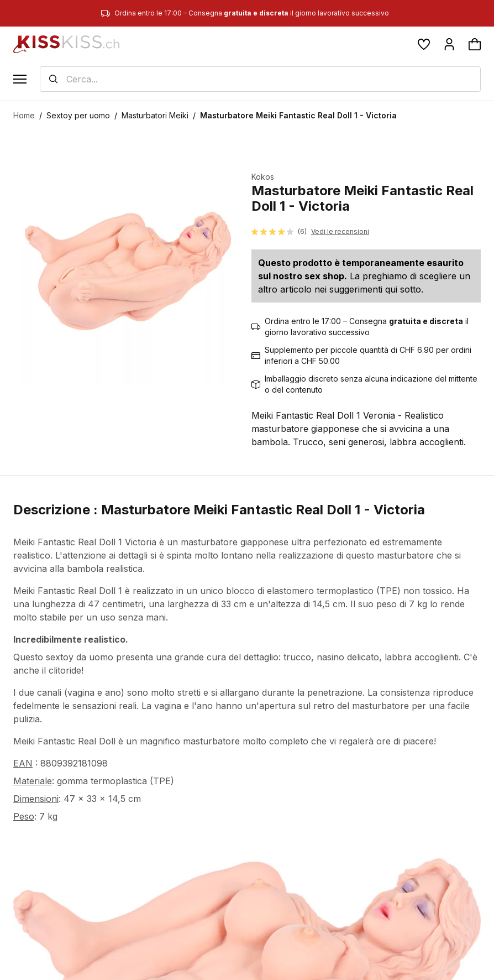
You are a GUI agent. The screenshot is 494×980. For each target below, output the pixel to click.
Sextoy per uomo (78, 115)
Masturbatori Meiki (155, 115)
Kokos (263, 177)
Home (24, 115)
